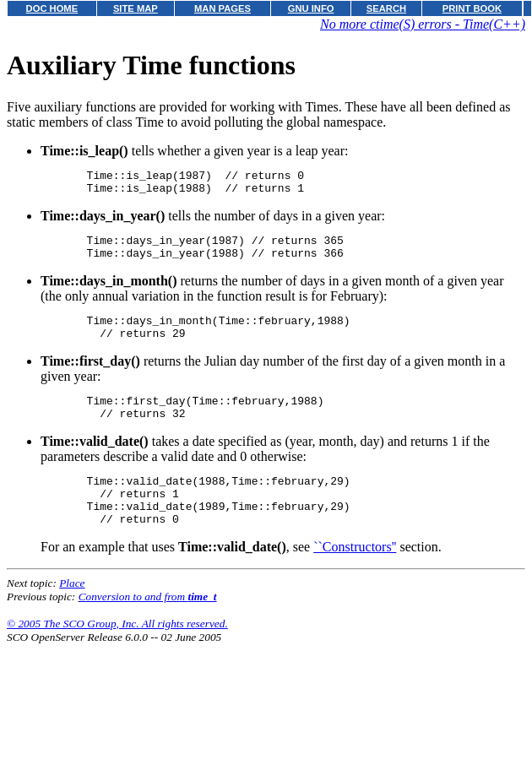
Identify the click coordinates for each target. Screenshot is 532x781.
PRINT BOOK (472, 8)
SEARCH (386, 8)
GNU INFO (311, 8)
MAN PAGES (223, 8)
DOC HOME (52, 8)
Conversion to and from (148, 627)
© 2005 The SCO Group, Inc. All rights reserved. (117, 654)
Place (72, 613)
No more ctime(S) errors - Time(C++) (423, 24)
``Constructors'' (355, 577)
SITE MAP (136, 8)
